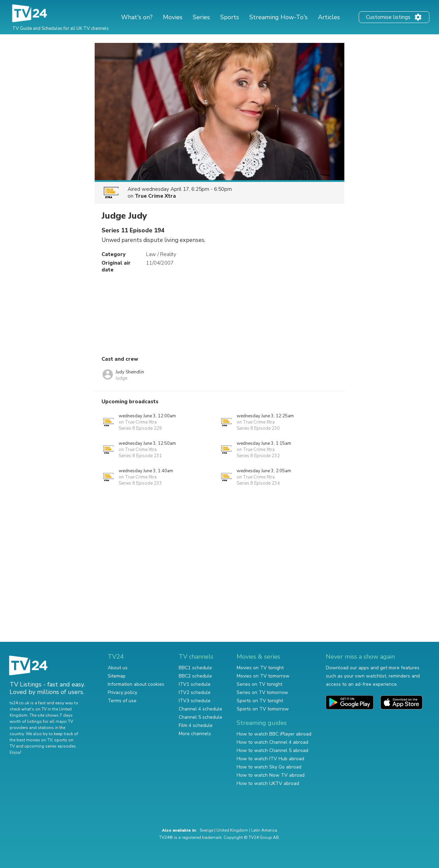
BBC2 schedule (195, 676)
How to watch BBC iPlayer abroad (274, 734)
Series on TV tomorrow (262, 692)
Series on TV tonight (259, 684)
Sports (230, 17)
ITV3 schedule (195, 701)
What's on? (137, 17)
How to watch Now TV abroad (271, 775)
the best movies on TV (31, 740)
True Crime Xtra (155, 196)
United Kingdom (232, 830)
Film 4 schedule (196, 725)
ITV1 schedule (195, 684)
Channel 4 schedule (200, 709)
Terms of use (122, 701)
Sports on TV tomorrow (263, 709)
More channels (195, 734)
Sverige (206, 830)
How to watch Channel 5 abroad (272, 750)
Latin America (264, 830)
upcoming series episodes (50, 746)
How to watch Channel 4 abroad (272, 742)
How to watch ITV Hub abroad (270, 759)
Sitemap (117, 676)
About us (118, 668)
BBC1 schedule (195, 668)
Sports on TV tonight (260, 701)
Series (201, 17)
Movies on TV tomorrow (263, 676)
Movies (173, 17)
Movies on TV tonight (260, 668)
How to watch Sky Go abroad (269, 767)
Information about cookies (136, 684)
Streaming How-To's (278, 17)
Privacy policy (122, 692)
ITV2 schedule (195, 692)
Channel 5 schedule (200, 717)
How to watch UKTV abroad (268, 783)
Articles (329, 17)
